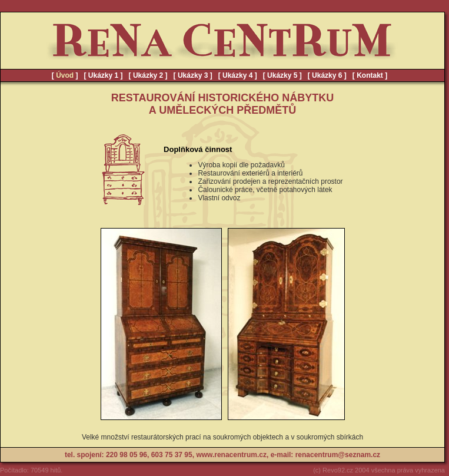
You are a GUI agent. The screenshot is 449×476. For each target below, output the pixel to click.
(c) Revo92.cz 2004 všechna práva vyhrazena (379, 470)
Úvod (65, 75)
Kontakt (370, 75)
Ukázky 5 (282, 75)
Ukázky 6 (327, 75)
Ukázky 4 (237, 75)
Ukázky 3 (193, 75)
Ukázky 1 (103, 75)
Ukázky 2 (148, 75)
